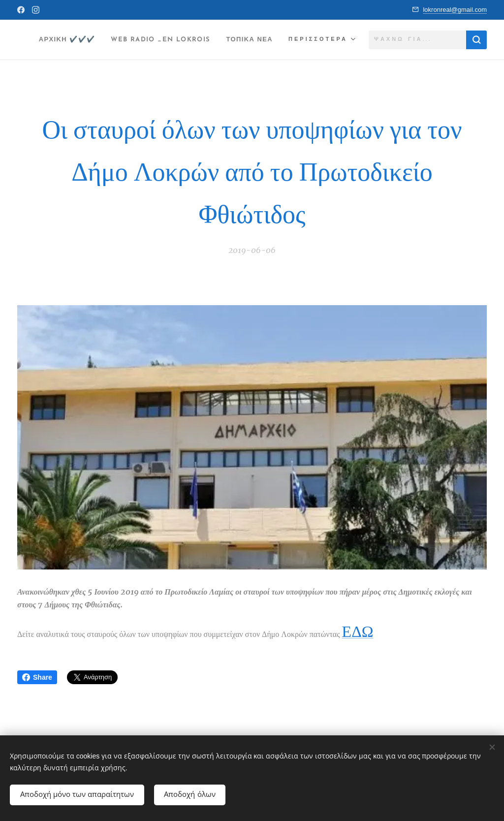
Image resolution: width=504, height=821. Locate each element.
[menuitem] (115, 40)
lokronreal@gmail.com (455, 10)
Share (37, 677)
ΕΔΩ (358, 632)
